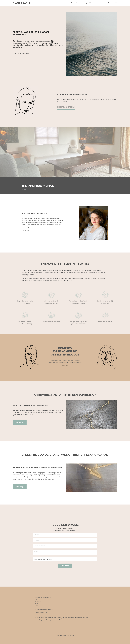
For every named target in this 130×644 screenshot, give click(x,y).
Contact (71, 3)
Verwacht (112, 3)
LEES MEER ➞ (65, 366)
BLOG (37, 604)
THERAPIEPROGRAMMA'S (40, 186)
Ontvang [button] (20, 422)
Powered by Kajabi (65, 640)
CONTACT (38, 606)
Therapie (93, 3)
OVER (37, 599)
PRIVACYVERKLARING (42, 612)
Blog (85, 3)
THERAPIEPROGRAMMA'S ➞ (21, 53)
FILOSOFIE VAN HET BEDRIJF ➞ (67, 107)
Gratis (103, 3)
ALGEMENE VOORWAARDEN (44, 610)
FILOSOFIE (38, 602)
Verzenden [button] (65, 566)
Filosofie (79, 3)
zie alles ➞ (25, 189)
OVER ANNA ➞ (26, 230)
